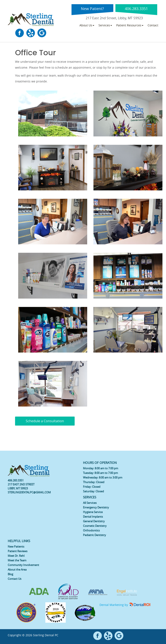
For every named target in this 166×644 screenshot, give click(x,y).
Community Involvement (23, 565)
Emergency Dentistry (96, 507)
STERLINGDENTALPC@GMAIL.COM (29, 492)
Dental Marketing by (114, 605)
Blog (10, 574)
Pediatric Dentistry (94, 535)
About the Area (17, 570)
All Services (90, 503)
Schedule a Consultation (45, 421)
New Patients (16, 547)
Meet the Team (17, 560)
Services (105, 25)
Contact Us (15, 579)
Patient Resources (130, 25)
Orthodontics (91, 530)
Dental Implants (93, 517)
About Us (87, 25)
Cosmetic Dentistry (95, 526)
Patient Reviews (18, 551)
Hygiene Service (93, 512)
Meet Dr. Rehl (16, 556)
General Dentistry (94, 521)
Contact (153, 25)
